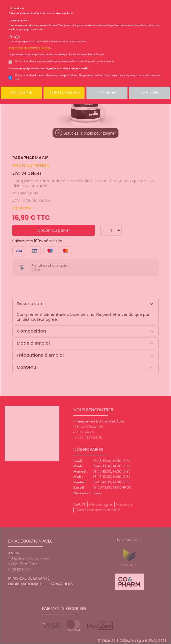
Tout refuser (107, 93)
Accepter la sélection (64, 93)
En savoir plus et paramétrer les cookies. (30, 48)
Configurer (150, 93)
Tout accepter (21, 93)
